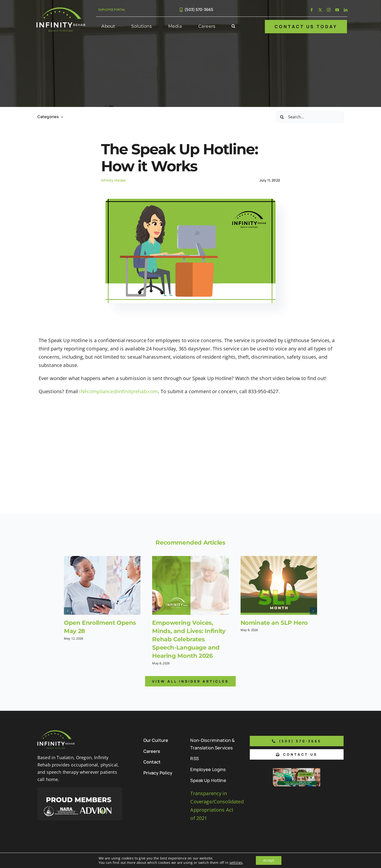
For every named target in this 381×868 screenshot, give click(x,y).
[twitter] (320, 10)
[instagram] (329, 10)
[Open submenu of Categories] (61, 117)
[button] (233, 26)
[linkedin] (346, 10)
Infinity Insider (113, 180)
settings (236, 863)
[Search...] (310, 117)
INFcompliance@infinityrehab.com (119, 391)
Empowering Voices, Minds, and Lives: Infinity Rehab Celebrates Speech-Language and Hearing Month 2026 (189, 639)
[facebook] (312, 10)
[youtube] (337, 10)
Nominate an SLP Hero (274, 623)
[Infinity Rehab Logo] (61, 10)
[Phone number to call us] (297, 741)
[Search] (282, 117)
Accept (269, 860)
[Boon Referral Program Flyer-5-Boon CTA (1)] (297, 770)
